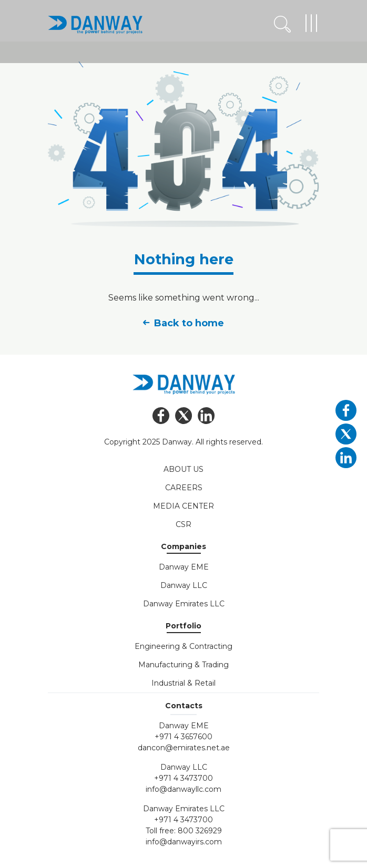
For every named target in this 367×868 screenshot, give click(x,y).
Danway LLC (184, 585)
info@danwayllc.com (183, 789)
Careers (184, 488)
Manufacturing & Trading (183, 665)
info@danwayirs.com (184, 842)
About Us (183, 469)
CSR (183, 524)
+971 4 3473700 (183, 778)
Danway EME (184, 567)
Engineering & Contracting (183, 646)
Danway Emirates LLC (184, 604)
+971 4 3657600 (183, 737)
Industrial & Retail (183, 683)
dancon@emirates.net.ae (184, 748)
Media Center (183, 506)
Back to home (183, 323)
